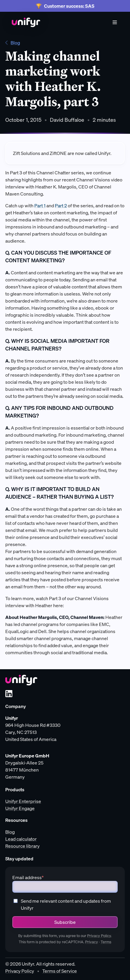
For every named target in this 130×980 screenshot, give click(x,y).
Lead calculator (21, 839)
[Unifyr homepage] (21, 680)
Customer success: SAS (69, 6)
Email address (28, 877)
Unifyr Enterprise (23, 801)
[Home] (26, 22)
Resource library (22, 846)
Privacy (92, 942)
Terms (106, 942)
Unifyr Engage (20, 808)
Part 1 (40, 206)
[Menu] (115, 22)
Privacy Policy (99, 936)
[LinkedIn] (9, 694)
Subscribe (65, 922)
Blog (13, 43)
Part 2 (61, 206)
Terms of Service (60, 971)
